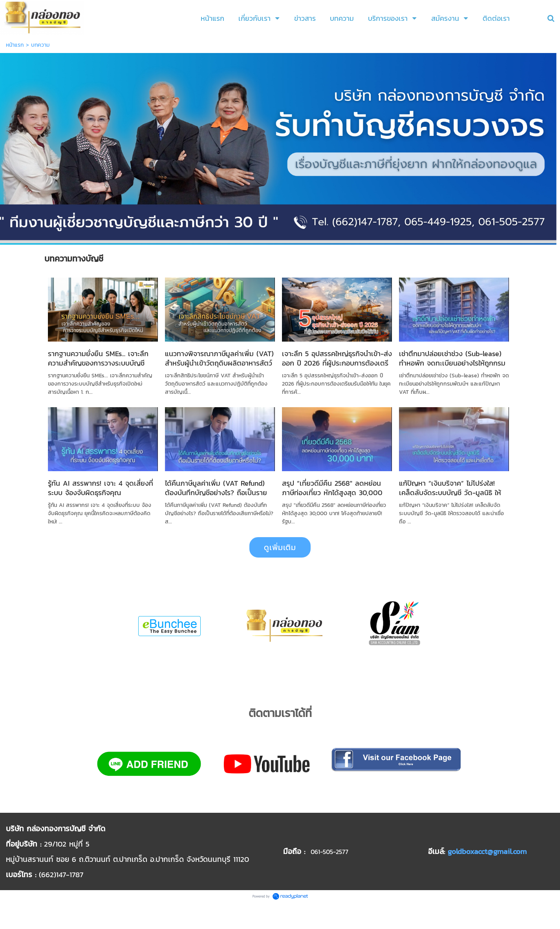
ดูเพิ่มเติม (280, 547)
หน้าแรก (15, 45)
